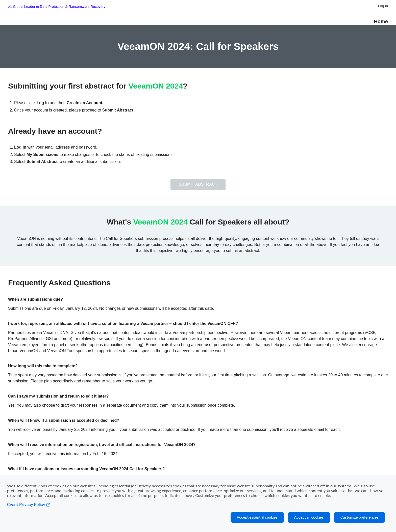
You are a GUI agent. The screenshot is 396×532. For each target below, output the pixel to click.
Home (381, 21)
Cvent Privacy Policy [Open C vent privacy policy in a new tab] (29, 505)
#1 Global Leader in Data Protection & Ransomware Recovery (57, 7)
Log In (383, 6)
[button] (198, 188)
